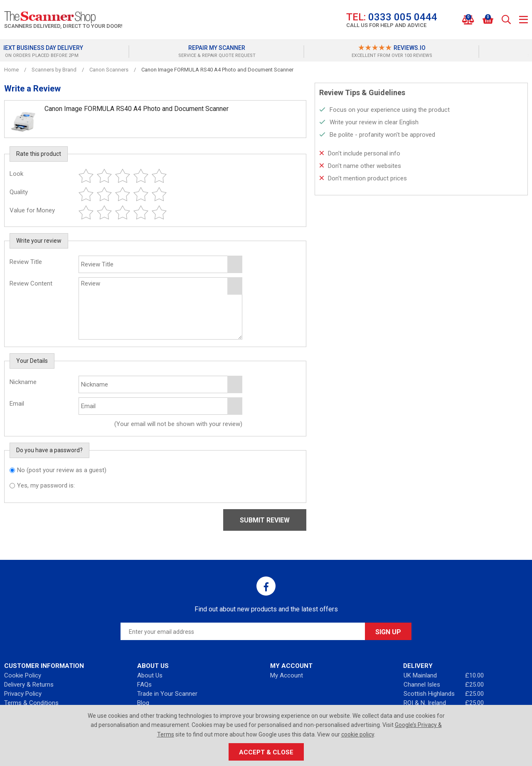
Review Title (26, 262)
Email (17, 404)
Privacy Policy (23, 694)
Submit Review (265, 520)
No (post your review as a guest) (62, 470)
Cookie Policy (23, 675)
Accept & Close (266, 752)
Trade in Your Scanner (167, 694)
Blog (143, 703)
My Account (287, 675)
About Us (150, 675)
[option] (91, 52)
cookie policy (358, 734)
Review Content (31, 283)
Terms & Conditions (31, 703)
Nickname (23, 382)
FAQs (144, 685)
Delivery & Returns (29, 685)
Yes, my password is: (46, 485)
